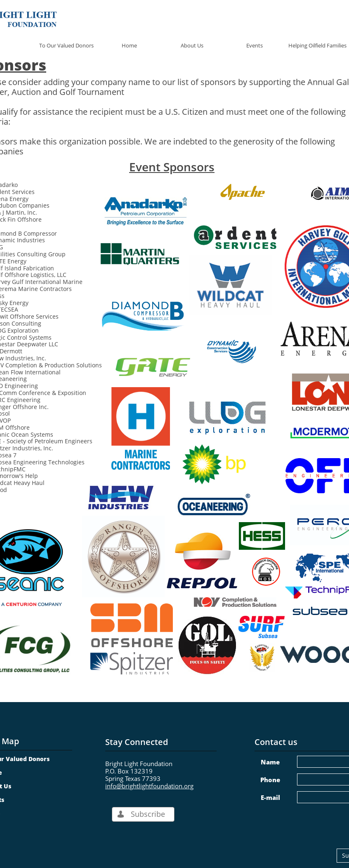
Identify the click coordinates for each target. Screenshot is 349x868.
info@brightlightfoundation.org (149, 786)
